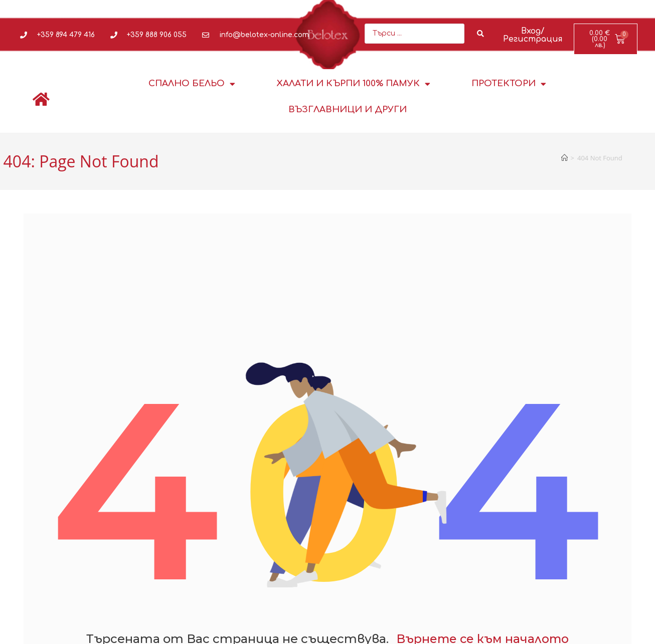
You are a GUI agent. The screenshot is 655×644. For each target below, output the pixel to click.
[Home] (564, 158)
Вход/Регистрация (533, 35)
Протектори (509, 84)
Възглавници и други (348, 110)
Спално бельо (192, 84)
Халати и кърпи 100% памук (353, 84)
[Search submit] (481, 34)
